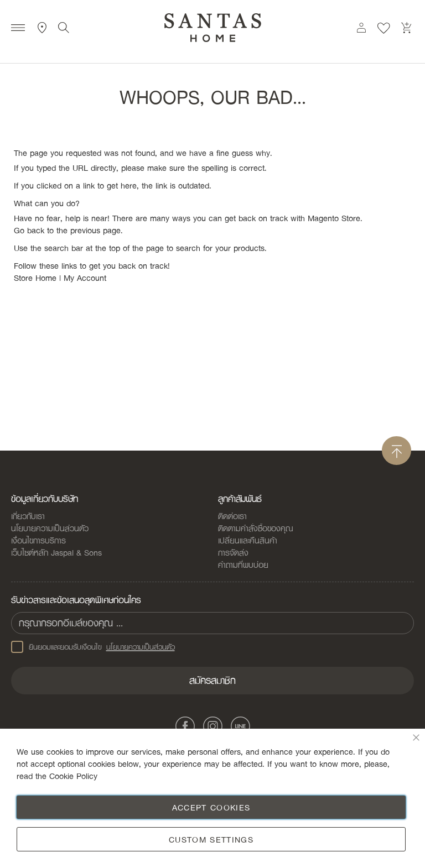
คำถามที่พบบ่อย (243, 564)
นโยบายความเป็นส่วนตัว (50, 528)
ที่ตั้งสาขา (42, 28)
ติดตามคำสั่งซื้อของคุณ (256, 528)
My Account (85, 278)
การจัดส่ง (233, 552)
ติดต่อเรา (232, 516)
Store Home (35, 278)
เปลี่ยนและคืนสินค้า (248, 540)
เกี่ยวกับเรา (28, 516)
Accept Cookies (211, 807)
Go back (29, 230)
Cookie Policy (73, 776)
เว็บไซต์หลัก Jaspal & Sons (56, 552)
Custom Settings (211, 839)
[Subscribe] (212, 681)
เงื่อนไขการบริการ (38, 540)
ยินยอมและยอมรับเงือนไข (93, 647)
